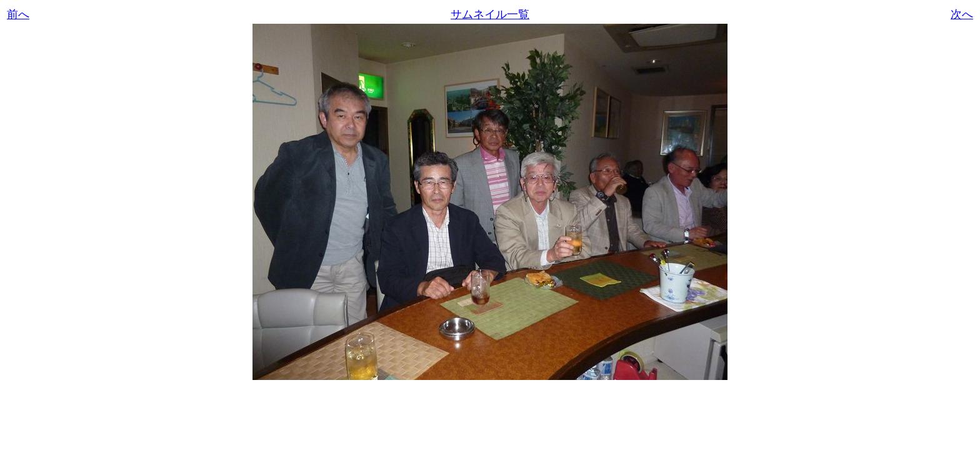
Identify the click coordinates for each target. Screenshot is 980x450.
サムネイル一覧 (490, 14)
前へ (18, 14)
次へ (962, 14)
